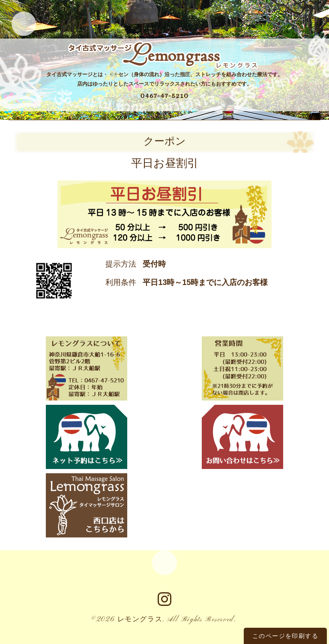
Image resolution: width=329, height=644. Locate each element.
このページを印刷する (285, 636)
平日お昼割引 (165, 164)
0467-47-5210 (164, 96)
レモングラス (140, 622)
